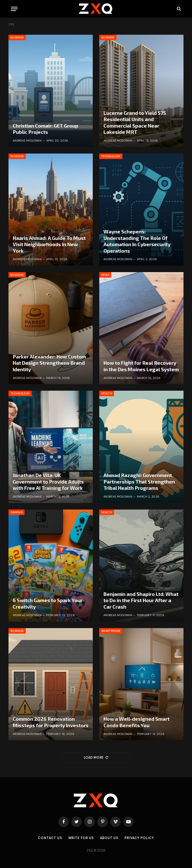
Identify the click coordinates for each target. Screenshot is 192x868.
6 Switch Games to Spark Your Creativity (48, 603)
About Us (109, 838)
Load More (96, 758)
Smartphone (111, 631)
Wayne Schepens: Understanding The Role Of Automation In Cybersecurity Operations (137, 241)
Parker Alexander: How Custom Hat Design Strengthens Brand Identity (49, 363)
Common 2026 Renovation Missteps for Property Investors (51, 722)
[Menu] (14, 9)
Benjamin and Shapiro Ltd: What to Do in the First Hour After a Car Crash (141, 600)
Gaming (16, 512)
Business (17, 37)
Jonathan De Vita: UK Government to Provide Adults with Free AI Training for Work (48, 481)
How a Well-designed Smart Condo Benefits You (136, 722)
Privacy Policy (139, 838)
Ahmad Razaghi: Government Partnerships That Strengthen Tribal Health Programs (139, 481)
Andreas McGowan (27, 141)
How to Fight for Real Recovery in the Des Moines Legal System (141, 366)
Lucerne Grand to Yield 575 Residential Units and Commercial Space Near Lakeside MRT (135, 122)
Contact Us (50, 838)
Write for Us (81, 838)
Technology (111, 156)
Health (107, 393)
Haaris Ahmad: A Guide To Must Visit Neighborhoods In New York (49, 244)
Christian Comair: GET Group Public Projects (45, 129)
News (105, 275)
